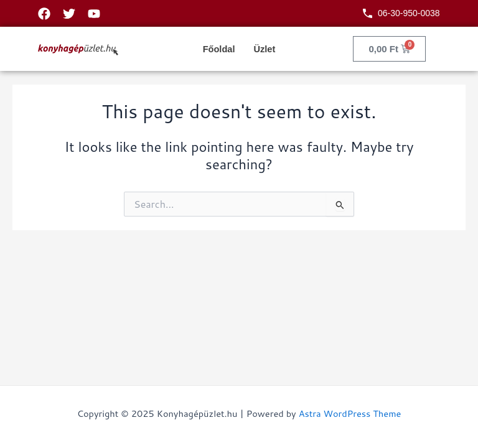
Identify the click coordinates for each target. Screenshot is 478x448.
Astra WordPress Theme (350, 413)
